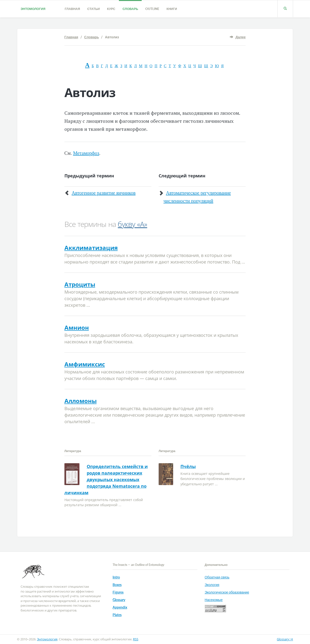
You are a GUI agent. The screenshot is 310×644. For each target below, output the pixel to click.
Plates (117, 615)
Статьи (93, 9)
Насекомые (214, 600)
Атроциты (80, 284)
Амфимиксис (85, 364)
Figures (118, 592)
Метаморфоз (86, 153)
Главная (72, 9)
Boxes (117, 585)
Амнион (77, 327)
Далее (240, 37)
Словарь (130, 9)
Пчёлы (188, 466)
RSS (136, 639)
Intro (116, 577)
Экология (212, 585)
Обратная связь (217, 577)
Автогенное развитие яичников (104, 193)
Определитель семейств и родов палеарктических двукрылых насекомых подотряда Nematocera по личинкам (106, 479)
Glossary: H (285, 639)
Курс (111, 9)
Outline (152, 9)
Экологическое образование (227, 592)
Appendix (120, 607)
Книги (172, 9)
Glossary (119, 600)
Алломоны (81, 401)
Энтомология (33, 9)
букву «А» (132, 224)
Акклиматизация (91, 248)
